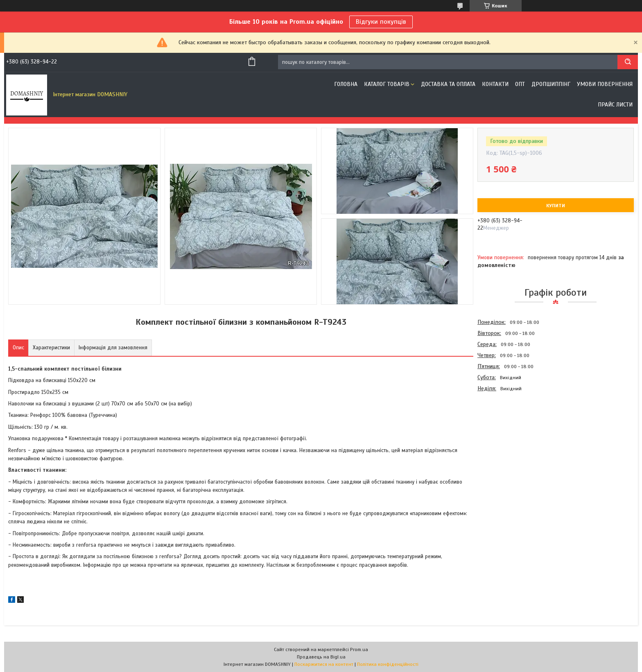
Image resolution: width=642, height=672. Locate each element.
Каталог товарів (387, 84)
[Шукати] (628, 62)
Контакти (495, 84)
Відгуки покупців (381, 22)
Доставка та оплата (448, 84)
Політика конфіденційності (388, 664)
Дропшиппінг (551, 84)
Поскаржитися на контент (324, 664)
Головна (346, 84)
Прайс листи (615, 105)
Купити (556, 206)
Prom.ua (359, 649)
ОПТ (520, 84)
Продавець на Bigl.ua (321, 657)
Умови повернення (605, 84)
